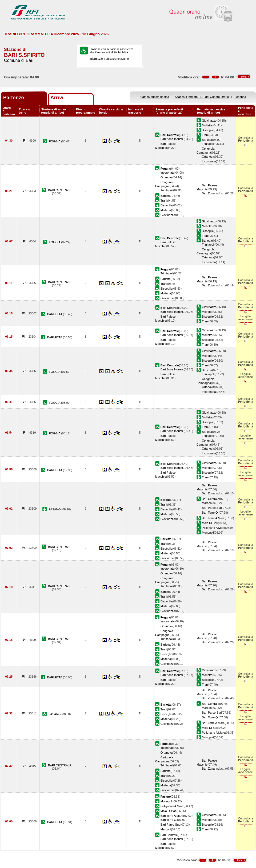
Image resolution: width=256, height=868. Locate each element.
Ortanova (208, 157)
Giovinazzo (209, 121)
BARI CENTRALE (60, 190)
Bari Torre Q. (210, 513)
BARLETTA (55, 314)
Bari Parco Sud (212, 508)
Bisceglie (208, 130)
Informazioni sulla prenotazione (109, 59)
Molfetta (207, 125)
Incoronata (209, 161)
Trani (205, 135)
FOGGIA (55, 141)
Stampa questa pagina (154, 97)
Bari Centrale (211, 499)
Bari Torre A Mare (213, 518)
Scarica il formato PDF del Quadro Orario (202, 97)
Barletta (207, 140)
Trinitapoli (208, 144)
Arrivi (57, 97)
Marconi (207, 503)
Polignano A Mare (213, 528)
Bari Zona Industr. (172, 139)
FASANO (55, 509)
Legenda (240, 97)
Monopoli (208, 533)
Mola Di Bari (210, 523)
